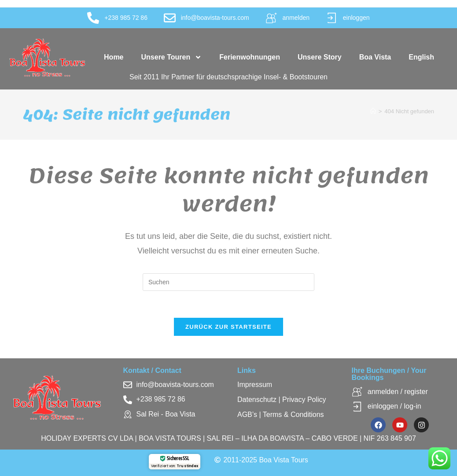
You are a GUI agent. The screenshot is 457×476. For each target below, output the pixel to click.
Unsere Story (320, 57)
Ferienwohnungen (250, 57)
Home (114, 57)
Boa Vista (375, 57)
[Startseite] (373, 111)
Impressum (255, 385)
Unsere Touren (172, 57)
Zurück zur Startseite (228, 327)
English (421, 57)
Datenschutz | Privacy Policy (282, 400)
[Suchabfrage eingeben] (228, 282)
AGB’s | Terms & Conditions (281, 415)
